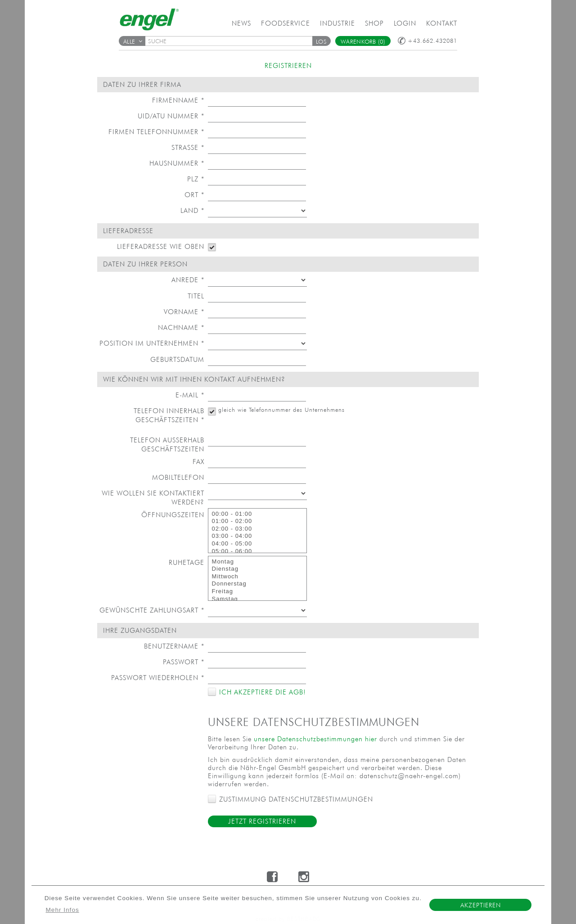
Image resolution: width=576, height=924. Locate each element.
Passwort (184, 662)
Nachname (181, 327)
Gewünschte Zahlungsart (152, 610)
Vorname (184, 312)
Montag (257, 562)
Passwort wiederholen (158, 678)
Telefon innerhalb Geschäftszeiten (169, 415)
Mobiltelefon (178, 477)
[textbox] (232, 41)
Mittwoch (257, 577)
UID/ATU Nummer (171, 116)
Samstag (257, 599)
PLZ (196, 179)
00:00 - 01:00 (257, 514)
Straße (188, 147)
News (241, 23)
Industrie (337, 23)
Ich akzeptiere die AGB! (261, 692)
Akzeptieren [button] (481, 905)
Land (192, 210)
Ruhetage (187, 562)
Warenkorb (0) (363, 42)
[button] (321, 41)
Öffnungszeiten (173, 515)
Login (405, 23)
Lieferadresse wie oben (161, 246)
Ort (194, 195)
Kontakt (442, 23)
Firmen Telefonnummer (156, 132)
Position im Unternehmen (152, 343)
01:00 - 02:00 (257, 521)
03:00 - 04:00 (257, 536)
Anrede (188, 280)
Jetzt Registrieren (262, 821)
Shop (374, 23)
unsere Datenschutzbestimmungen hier (315, 739)
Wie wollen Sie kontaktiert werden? (153, 498)
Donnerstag (257, 584)
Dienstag (257, 569)
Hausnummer (177, 163)
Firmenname (178, 100)
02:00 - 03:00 (257, 529)
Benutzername (174, 646)
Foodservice (286, 23)
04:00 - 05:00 (257, 544)
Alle (133, 42)
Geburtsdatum (177, 359)
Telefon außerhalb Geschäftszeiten (167, 444)
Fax (198, 462)
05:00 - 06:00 (257, 552)
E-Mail (190, 395)
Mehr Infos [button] (63, 910)
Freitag (257, 592)
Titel (196, 296)
